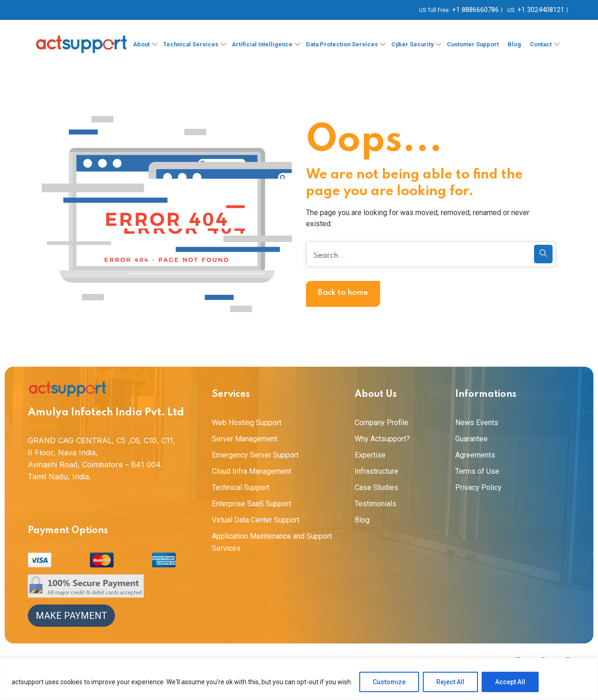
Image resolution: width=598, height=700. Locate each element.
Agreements (475, 455)
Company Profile (382, 423)
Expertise (370, 455)
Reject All (450, 682)
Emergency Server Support (255, 455)
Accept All (510, 682)
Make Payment (71, 616)
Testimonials (375, 504)
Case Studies (376, 487)
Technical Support (241, 487)
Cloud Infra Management (251, 471)
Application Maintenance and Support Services (272, 542)
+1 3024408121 (541, 10)
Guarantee (471, 439)
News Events (477, 423)
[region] (299, 679)
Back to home (343, 293)
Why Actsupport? (382, 439)
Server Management (245, 439)
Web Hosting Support (247, 423)
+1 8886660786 (475, 10)
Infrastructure (376, 471)
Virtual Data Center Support (256, 520)
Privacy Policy (478, 487)
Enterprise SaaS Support (251, 504)
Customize (389, 682)
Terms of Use (477, 471)
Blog (362, 520)
